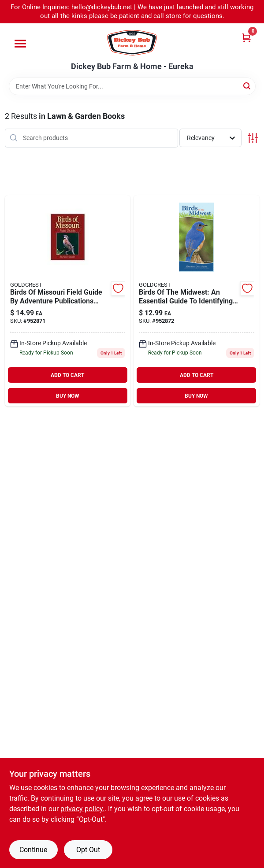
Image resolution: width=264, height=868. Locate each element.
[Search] (247, 86)
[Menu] (20, 44)
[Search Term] (132, 86)
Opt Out (88, 850)
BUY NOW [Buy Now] (68, 396)
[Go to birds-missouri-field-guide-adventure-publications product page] (68, 301)
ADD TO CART (67, 375)
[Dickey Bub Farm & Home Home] (132, 43)
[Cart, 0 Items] (246, 38)
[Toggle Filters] (253, 138)
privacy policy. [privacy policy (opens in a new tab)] (82, 809)
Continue (33, 850)
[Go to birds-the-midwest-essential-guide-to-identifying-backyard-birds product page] (197, 301)
